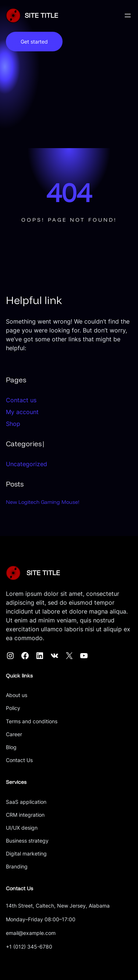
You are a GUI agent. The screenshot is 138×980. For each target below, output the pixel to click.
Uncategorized (26, 464)
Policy (13, 708)
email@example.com (31, 933)
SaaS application (26, 802)
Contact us (21, 400)
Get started (34, 42)
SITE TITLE (41, 15)
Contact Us (19, 760)
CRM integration (25, 815)
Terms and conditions (32, 721)
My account (22, 412)
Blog (11, 747)
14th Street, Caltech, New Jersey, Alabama (58, 906)
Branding (17, 866)
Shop (13, 424)
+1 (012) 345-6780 (29, 947)
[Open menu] (128, 16)
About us (17, 695)
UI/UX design (22, 828)
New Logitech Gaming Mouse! (43, 502)
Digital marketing (26, 853)
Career (14, 734)
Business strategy (27, 841)
